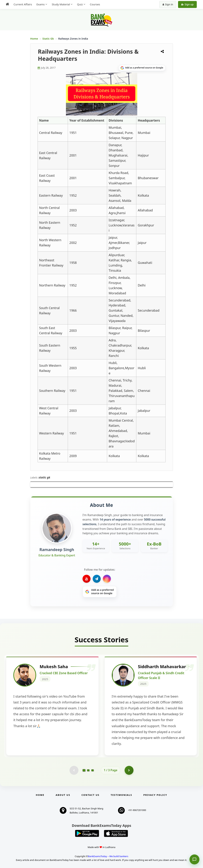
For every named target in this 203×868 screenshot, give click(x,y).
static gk (44, 477)
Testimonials (121, 795)
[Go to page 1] (84, 770)
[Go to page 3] (92, 770)
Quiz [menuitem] (80, 4)
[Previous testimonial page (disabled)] (74, 770)
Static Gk (48, 39)
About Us (63, 795)
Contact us (90, 795)
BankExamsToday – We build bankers (108, 856)
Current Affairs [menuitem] (23, 4)
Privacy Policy (155, 795)
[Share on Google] (142, 68)
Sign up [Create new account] (187, 4)
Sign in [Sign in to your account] (168, 4)
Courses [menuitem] (95, 4)
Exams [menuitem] (40, 4)
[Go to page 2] (88, 770)
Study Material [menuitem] (61, 4)
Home (34, 39)
